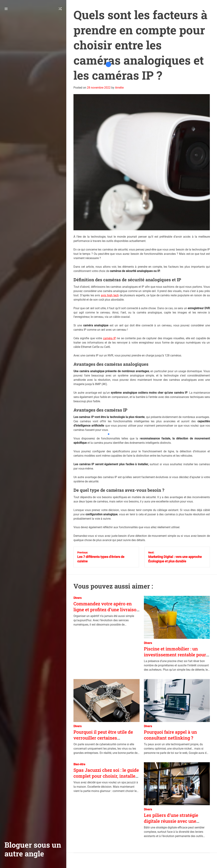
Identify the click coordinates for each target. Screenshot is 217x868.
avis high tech (110, 295)
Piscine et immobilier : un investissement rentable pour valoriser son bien (175, 655)
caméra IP (109, 338)
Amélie (119, 88)
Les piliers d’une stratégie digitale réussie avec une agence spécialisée (171, 821)
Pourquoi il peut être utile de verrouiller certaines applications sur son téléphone (106, 738)
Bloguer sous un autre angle (33, 849)
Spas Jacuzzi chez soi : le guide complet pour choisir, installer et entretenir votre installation (106, 776)
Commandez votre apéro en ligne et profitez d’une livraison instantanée (106, 609)
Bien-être (79, 764)
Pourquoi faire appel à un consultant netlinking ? (170, 735)
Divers (77, 598)
